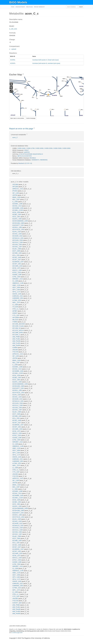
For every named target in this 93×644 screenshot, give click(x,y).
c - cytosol (13, 49)
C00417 (26, 150)
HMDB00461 (44, 160)
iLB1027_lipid (17, 603)
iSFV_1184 (16, 290)
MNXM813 (33, 158)
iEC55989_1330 (18, 208)
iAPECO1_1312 (18, 189)
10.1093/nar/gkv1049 (17, 633)
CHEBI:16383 (39, 148)
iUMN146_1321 (18, 296)
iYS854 (15, 322)
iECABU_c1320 (18, 210)
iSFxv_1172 (17, 292)
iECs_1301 (16, 255)
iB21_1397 (16, 199)
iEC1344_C (16, 335)
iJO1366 (15, 184)
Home (13, 7)
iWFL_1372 (16, 302)
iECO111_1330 (18, 242)
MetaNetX (21, 163)
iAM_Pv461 (16, 339)
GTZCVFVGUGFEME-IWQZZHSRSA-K (31, 154)
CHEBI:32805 (66, 148)
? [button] (23, 74)
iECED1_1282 (17, 227)
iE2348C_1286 (18, 204)
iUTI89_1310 (17, 300)
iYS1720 (15, 352)
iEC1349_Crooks (18, 326)
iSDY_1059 (16, 287)
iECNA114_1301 (18, 238)
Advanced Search (20, 7)
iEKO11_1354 (17, 270)
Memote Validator (39, 7)
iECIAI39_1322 (18, 236)
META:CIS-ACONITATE (25, 156)
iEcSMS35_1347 (18, 262)
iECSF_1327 (17, 260)
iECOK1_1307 (17, 247)
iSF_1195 (16, 193)
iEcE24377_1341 (18, 225)
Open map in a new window (17, 118)
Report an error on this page (21, 129)
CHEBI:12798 (30, 148)
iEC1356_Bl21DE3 (19, 324)
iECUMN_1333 (18, 266)
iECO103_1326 (18, 240)
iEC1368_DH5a (18, 333)
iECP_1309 (16, 251)
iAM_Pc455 (16, 343)
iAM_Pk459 (16, 345)
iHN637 (15, 313)
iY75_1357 (16, 315)
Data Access (29, 7)
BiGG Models (18, 2)
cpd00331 (27, 152)
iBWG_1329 (17, 197)
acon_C (15, 137)
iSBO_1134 (16, 285)
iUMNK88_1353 (18, 298)
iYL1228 (15, 307)
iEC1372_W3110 (18, 330)
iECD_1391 (16, 217)
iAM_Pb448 (17, 341)
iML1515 (16, 320)
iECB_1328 (16, 212)
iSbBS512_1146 (18, 283)
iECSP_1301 (17, 264)
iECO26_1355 (17, 245)
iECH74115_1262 (19, 230)
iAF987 (15, 311)
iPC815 (15, 191)
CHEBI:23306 (48, 148)
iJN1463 (15, 350)
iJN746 (15, 195)
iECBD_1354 (17, 214)
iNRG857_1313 (18, 279)
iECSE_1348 (17, 257)
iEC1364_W (17, 328)
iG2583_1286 (17, 275)
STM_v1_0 (16, 309)
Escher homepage (31, 118)
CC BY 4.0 (28, 163)
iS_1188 (15, 281)
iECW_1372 (17, 268)
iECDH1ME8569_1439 (20, 221)
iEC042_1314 (17, 206)
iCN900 (15, 348)
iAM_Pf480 (16, 337)
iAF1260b (16, 317)
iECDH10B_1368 (18, 223)
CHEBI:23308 (57, 148)
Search (81, 7)
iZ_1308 (15, 305)
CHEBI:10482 (21, 148)
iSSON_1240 (17, 294)
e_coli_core (13, 29)
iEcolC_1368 (17, 249)
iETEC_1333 (17, 272)
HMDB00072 (35, 160)
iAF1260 (15, 187)
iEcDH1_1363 (17, 219)
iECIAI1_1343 (17, 234)
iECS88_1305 (17, 253)
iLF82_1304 (17, 277)
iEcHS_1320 (17, 232)
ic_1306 (15, 202)
